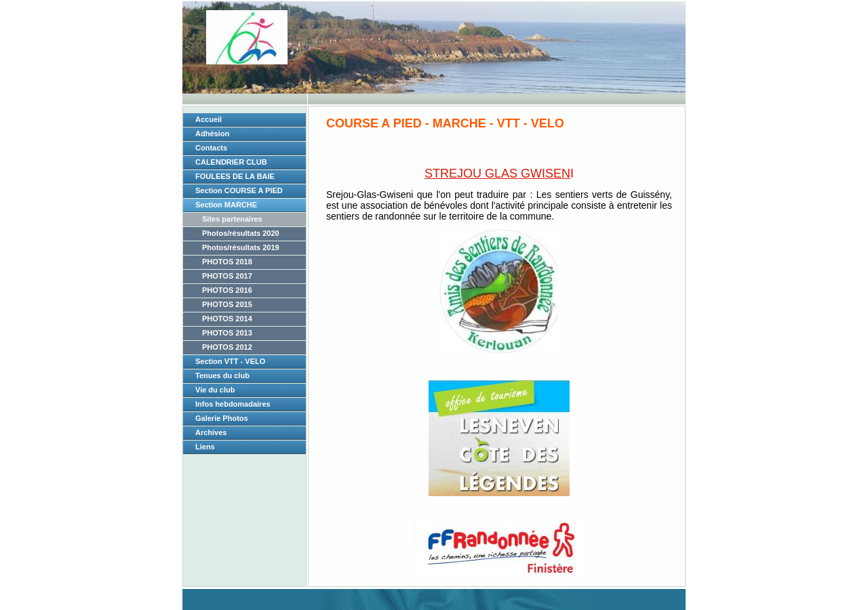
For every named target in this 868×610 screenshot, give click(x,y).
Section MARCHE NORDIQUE (226, 207)
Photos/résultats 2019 (241, 247)
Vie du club (215, 390)
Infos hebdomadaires (233, 404)
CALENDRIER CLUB (231, 162)
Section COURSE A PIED (239, 190)
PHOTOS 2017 (227, 276)
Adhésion (212, 134)
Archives (211, 432)
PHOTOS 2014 (227, 319)
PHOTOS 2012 (227, 347)
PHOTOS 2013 (227, 333)
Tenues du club (222, 375)
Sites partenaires (232, 219)
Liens (205, 447)
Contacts (211, 148)
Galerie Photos (222, 418)
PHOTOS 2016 (227, 290)
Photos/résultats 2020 (241, 233)
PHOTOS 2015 (227, 304)
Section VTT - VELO (230, 361)
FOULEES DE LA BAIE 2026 (235, 178)
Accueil (209, 119)
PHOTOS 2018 (227, 262)
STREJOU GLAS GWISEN (497, 174)
